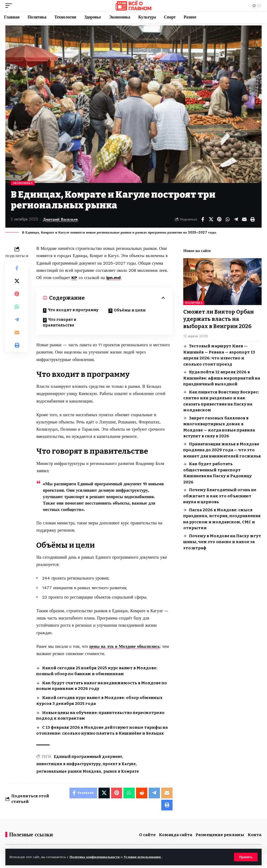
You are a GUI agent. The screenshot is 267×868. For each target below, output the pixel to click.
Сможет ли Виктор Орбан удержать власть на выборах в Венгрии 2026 (219, 319)
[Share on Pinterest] (219, 219)
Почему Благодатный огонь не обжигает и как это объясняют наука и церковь (220, 495)
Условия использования (143, 857)
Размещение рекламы (220, 835)
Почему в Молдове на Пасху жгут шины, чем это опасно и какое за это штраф (222, 541)
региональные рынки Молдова (69, 771)
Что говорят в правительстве (60, 322)
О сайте (147, 835)
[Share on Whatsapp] (228, 219)
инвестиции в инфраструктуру (68, 764)
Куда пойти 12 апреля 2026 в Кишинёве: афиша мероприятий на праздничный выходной (222, 377)
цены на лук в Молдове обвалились (125, 646)
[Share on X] (211, 219)
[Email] (244, 219)
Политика (194, 303)
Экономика (23, 183)
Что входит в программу (73, 310)
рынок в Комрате (121, 771)
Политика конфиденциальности (95, 857)
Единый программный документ (88, 757)
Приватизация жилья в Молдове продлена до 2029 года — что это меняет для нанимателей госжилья (222, 449)
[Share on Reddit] (142, 793)
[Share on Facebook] (203, 219)
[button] (246, 857)
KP (74, 278)
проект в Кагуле (119, 764)
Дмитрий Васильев (61, 219)
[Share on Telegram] (236, 219)
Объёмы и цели (130, 310)
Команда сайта (175, 835)
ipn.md (114, 278)
